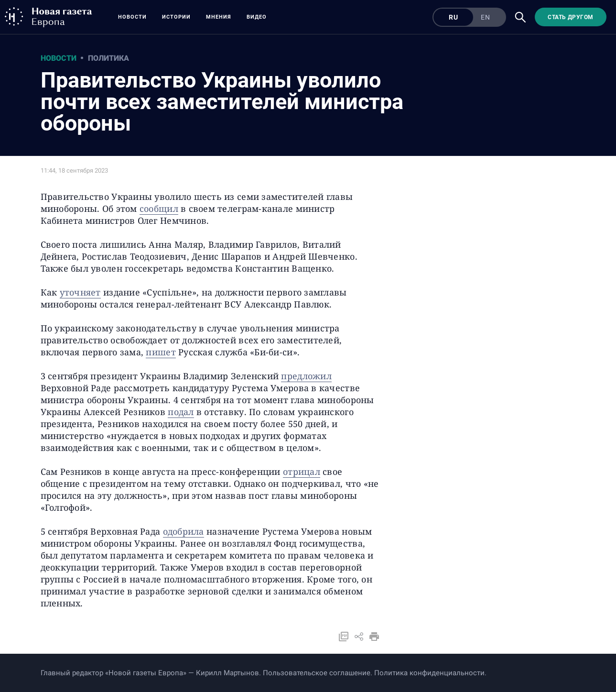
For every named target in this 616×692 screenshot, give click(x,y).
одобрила (184, 531)
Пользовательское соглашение (317, 673)
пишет (161, 352)
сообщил (159, 209)
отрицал (302, 472)
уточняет (80, 292)
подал (181, 412)
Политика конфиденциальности (429, 673)
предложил (306, 376)
